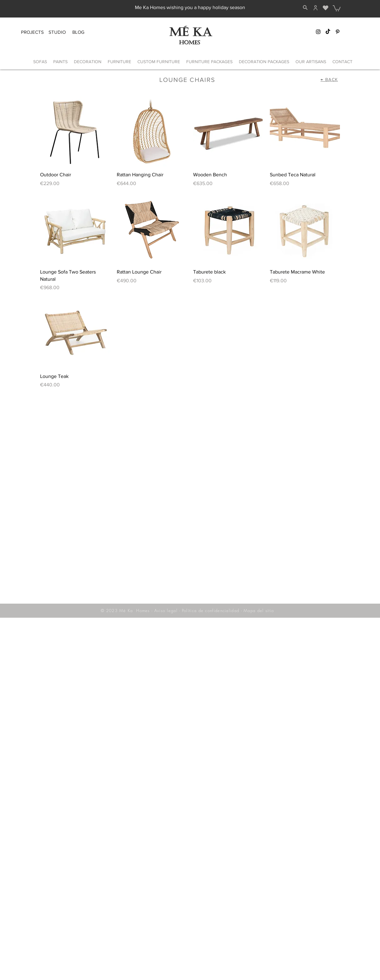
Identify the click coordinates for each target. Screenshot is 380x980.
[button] (337, 8)
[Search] (305, 8)
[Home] (316, 8)
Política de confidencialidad (211, 611)
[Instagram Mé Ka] (318, 32)
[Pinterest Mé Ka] (338, 32)
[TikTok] (328, 32)
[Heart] (325, 8)
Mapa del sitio (259, 611)
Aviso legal (166, 611)
